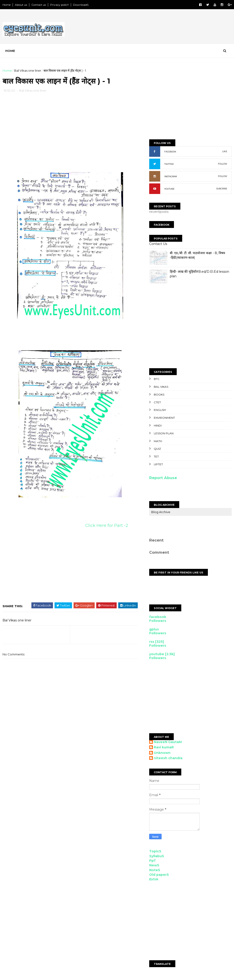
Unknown (162, 753)
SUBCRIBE (222, 189)
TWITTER (169, 164)
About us (21, 5)
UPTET (158, 464)
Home (7, 5)
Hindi (158, 425)
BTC (157, 379)
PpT (153, 861)
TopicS (155, 851)
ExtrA (154, 879)
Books (159, 395)
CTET (157, 402)
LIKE (225, 151)
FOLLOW (223, 164)
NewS (154, 865)
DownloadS (81, 5)
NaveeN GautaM (168, 742)
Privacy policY (59, 5)
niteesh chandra (168, 758)
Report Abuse (163, 478)
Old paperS (159, 875)
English (160, 410)
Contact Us (158, 244)
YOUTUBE (169, 189)
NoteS (155, 870)
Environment (164, 418)
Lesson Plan (164, 433)
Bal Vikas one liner (28, 70)
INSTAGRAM (171, 176)
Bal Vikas (161, 387)
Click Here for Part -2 (107, 525)
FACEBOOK (170, 152)
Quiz (157, 449)
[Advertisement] (148, 27)
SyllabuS (157, 856)
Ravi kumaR (164, 747)
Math (158, 441)
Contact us (39, 5)
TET (156, 456)
